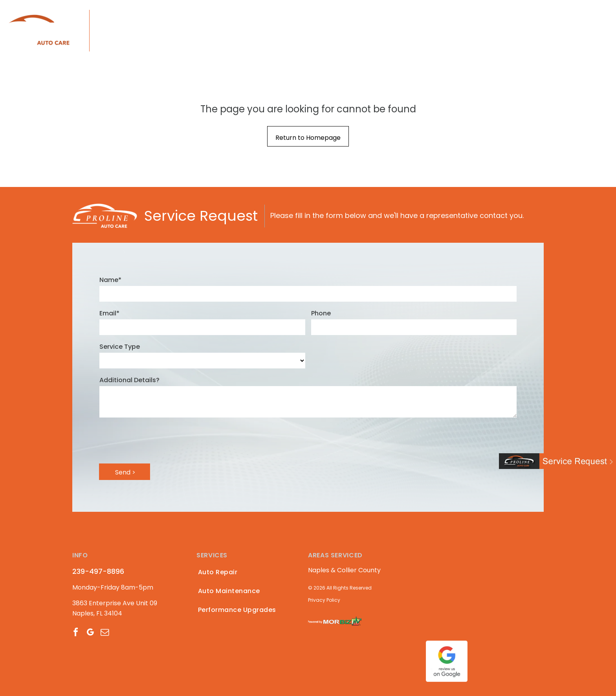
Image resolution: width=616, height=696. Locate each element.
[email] (104, 633)
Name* (110, 280)
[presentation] (159, 440)
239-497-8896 (134, 17)
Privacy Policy (324, 600)
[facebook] (75, 633)
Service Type (120, 347)
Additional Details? (129, 380)
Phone (321, 313)
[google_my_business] (90, 633)
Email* (109, 313)
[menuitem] (231, 31)
